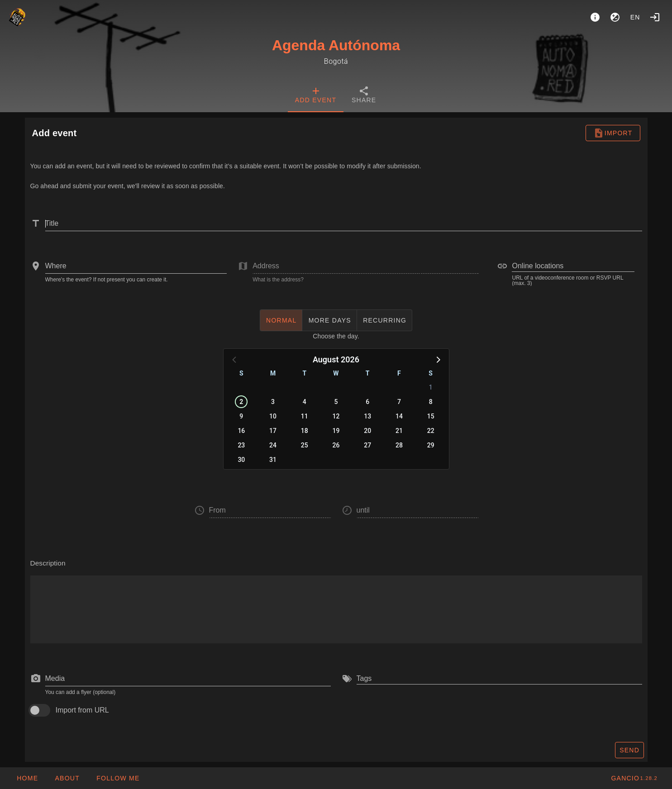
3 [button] (273, 402)
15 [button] (431, 416)
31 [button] (273, 460)
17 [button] (273, 431)
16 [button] (241, 431)
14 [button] (399, 416)
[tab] (316, 96)
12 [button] (336, 416)
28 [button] (399, 445)
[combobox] (136, 266)
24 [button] (273, 445)
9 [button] (241, 416)
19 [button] (336, 431)
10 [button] (273, 416)
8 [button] (431, 402)
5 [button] (336, 402)
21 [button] (399, 431)
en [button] (635, 17)
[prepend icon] (36, 679)
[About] (595, 17)
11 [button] (305, 416)
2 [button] (241, 402)
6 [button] (367, 402)
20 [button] (367, 431)
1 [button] (431, 387)
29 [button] (431, 445)
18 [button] (305, 431)
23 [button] (241, 445)
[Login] (655, 17)
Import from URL (82, 710)
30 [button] (241, 460)
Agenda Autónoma (336, 45)
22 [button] (431, 431)
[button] (438, 359)
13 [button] (367, 416)
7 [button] (399, 402)
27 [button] (367, 445)
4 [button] (305, 402)
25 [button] (305, 445)
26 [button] (336, 445)
